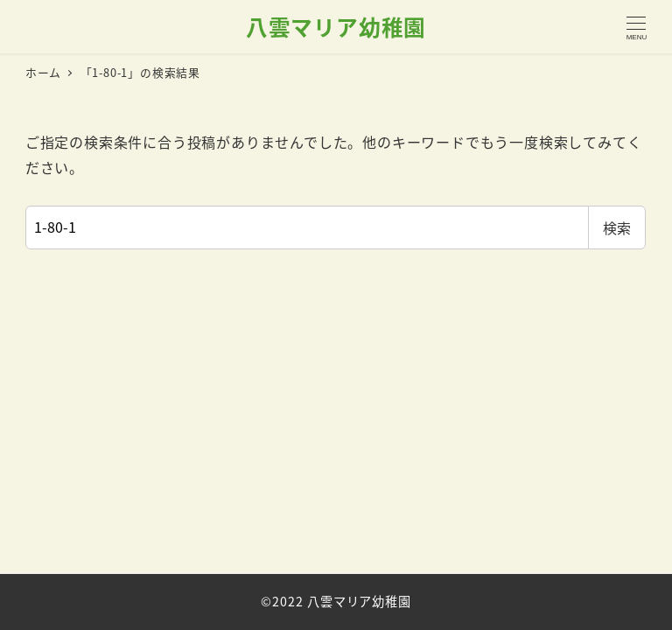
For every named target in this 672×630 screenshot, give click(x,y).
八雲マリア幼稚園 (336, 26)
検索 (617, 227)
